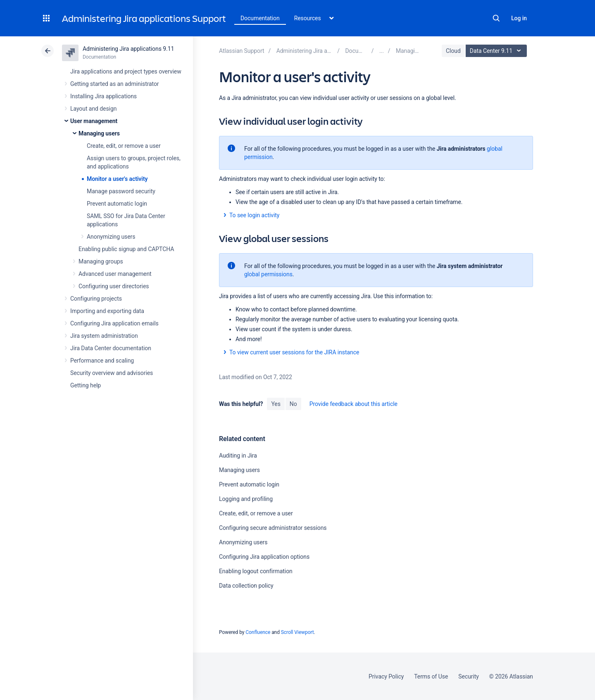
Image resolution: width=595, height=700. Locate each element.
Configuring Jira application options (264, 557)
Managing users (99, 133)
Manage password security (121, 191)
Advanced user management (115, 274)
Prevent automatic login (117, 204)
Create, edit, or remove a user (124, 146)
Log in (519, 18)
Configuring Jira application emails (114, 323)
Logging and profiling (246, 499)
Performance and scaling (102, 361)
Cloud (453, 51)
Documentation (260, 18)
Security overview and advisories (112, 373)
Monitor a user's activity (117, 179)
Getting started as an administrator (115, 84)
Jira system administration (104, 336)
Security (469, 676)
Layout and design (93, 109)
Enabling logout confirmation (256, 571)
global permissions (268, 274)
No (293, 404)
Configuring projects (96, 299)
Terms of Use (431, 676)
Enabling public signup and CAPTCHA (126, 249)
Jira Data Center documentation (111, 348)
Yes (276, 404)
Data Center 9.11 (497, 51)
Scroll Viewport (297, 632)
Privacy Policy (386, 676)
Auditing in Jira (238, 456)
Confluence (258, 632)
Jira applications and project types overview (126, 71)
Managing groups (101, 261)
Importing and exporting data (107, 311)
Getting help (86, 385)
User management (94, 121)
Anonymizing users (111, 237)
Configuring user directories (114, 286)
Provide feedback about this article (353, 404)
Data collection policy (246, 586)
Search (496, 18)
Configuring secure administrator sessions (273, 528)
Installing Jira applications (104, 96)
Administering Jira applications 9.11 (128, 49)
